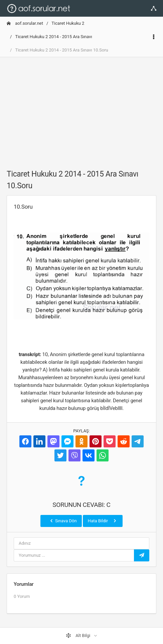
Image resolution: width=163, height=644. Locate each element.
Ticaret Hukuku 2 (68, 23)
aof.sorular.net (25, 23)
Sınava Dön (63, 521)
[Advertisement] (81, 109)
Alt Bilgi (78, 636)
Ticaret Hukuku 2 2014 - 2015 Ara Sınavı (53, 37)
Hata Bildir (103, 521)
